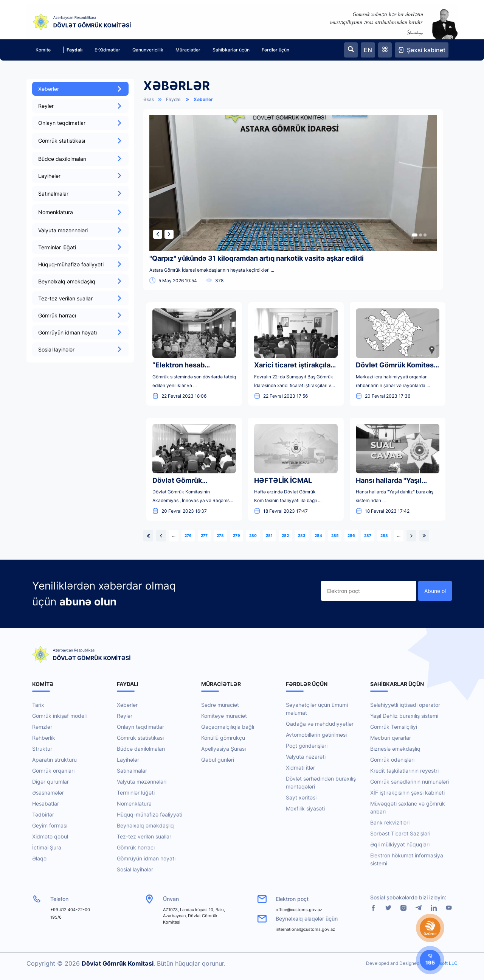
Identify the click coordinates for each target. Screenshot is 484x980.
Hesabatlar (46, 803)
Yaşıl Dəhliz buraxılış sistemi (404, 716)
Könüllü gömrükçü (223, 738)
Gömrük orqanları (53, 771)
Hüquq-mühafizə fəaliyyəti (80, 264)
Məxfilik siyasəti (305, 808)
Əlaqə (39, 858)
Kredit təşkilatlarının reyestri (404, 771)
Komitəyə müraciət (224, 716)
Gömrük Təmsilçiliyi (394, 727)
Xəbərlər (80, 89)
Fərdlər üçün (275, 50)
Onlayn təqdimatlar (80, 123)
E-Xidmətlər (107, 50)
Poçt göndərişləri (307, 746)
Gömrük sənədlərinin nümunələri (410, 782)
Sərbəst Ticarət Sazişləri (400, 833)
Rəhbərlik (44, 738)
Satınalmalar (132, 771)
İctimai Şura (47, 847)
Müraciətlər (188, 50)
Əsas (149, 99)
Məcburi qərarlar (391, 738)
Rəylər (80, 106)
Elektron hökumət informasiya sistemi (407, 859)
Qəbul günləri (218, 760)
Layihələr (80, 176)
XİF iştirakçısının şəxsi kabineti (407, 793)
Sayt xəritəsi (301, 797)
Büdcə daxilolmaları (80, 159)
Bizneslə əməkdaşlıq (395, 749)
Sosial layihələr (80, 349)
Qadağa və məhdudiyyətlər (320, 724)
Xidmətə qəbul (50, 836)
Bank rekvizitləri (390, 822)
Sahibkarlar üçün (231, 50)
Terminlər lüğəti (80, 247)
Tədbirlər (43, 814)
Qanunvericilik (148, 50)
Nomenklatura (134, 803)
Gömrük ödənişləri (392, 760)
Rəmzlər (42, 727)
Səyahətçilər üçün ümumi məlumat (317, 709)
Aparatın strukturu (54, 760)
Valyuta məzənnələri (80, 230)
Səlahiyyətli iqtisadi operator (405, 705)
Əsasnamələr (48, 793)
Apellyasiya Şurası (223, 749)
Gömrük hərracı (80, 315)
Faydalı (73, 50)
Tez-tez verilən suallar (80, 298)
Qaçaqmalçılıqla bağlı (228, 727)
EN (368, 50)
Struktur (42, 749)
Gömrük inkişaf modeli (59, 716)
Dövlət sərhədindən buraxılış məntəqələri (321, 782)
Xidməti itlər (300, 768)
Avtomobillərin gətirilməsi (316, 735)
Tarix (38, 705)
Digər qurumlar (50, 782)
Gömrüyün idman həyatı (80, 332)
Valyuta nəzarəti (306, 757)
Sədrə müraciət (220, 705)
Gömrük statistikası (140, 738)
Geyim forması (50, 825)
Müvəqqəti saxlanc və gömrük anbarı (408, 807)
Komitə (43, 50)
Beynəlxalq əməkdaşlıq (80, 281)
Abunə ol (435, 591)
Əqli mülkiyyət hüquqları (400, 844)
